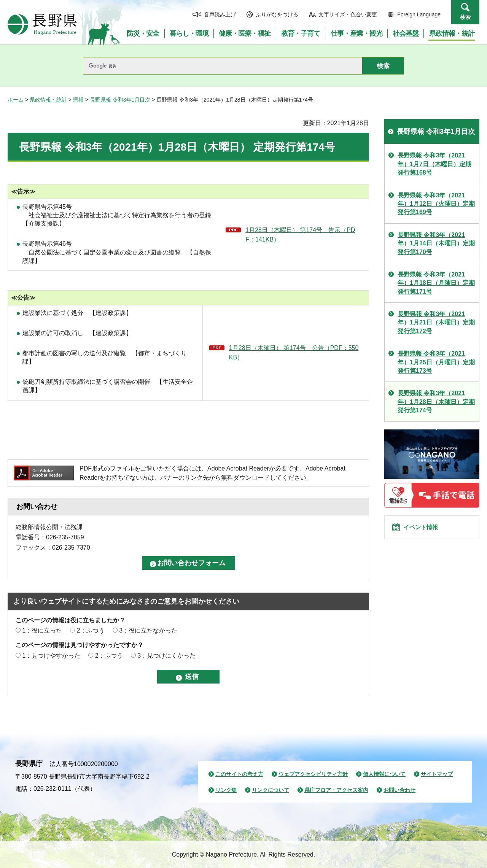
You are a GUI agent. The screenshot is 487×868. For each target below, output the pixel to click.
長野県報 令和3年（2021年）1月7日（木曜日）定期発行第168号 (434, 164)
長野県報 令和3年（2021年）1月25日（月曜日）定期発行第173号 (436, 362)
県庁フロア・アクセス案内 (336, 790)
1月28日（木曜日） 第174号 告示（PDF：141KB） (300, 235)
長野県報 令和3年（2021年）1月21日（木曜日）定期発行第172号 (436, 323)
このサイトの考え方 (239, 774)
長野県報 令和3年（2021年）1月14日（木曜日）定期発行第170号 (436, 243)
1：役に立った (42, 630)
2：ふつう (91, 630)
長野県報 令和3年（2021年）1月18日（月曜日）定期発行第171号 (436, 283)
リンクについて (271, 790)
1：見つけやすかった (51, 656)
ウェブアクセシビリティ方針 (313, 774)
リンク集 (226, 790)
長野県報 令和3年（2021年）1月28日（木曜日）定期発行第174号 (436, 402)
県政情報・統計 (48, 100)
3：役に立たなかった (148, 630)
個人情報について (384, 774)
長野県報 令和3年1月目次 (120, 100)
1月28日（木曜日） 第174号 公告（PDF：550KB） (294, 353)
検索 (465, 17)
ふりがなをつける (277, 14)
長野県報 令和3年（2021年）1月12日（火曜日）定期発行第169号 (436, 204)
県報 (78, 100)
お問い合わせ (399, 790)
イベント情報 (427, 531)
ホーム (16, 100)
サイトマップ (437, 774)
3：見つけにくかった (166, 656)
